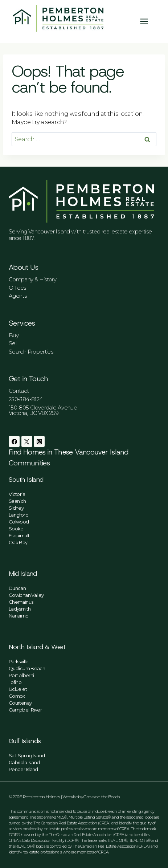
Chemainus (21, 602)
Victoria (17, 494)
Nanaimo (19, 616)
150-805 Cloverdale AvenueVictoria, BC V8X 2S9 (43, 410)
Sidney (16, 508)
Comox (17, 696)
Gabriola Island (24, 762)
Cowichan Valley (26, 595)
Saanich (17, 501)
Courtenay (20, 703)
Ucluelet (18, 689)
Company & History (32, 279)
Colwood (19, 522)
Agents (18, 296)
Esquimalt (19, 535)
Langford (19, 515)
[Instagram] (39, 441)
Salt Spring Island (27, 755)
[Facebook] (14, 441)
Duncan (17, 588)
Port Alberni (21, 675)
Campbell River (25, 710)
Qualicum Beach (27, 668)
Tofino (15, 682)
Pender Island (23, 769)
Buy (14, 335)
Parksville (19, 661)
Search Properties (31, 352)
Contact (19, 391)
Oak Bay (18, 542)
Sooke (16, 529)
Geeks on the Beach (102, 797)
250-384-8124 (26, 399)
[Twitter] (27, 441)
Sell (13, 343)
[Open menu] (148, 21)
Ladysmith (20, 609)
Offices (17, 288)
